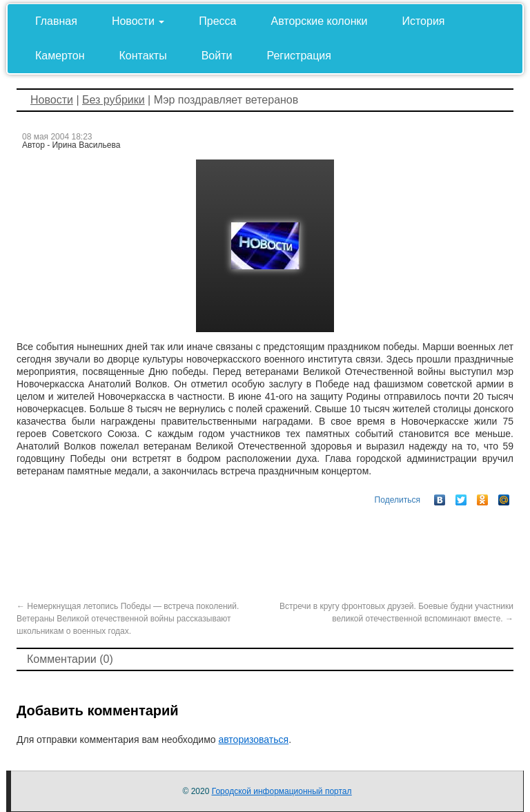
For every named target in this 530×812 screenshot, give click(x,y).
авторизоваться (253, 739)
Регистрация (299, 56)
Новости (138, 21)
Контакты (143, 56)
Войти (217, 56)
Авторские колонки (320, 21)
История (423, 21)
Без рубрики (114, 100)
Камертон (60, 56)
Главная (56, 21)
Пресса (217, 21)
